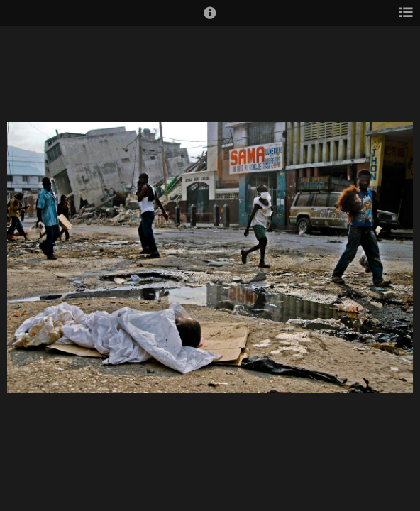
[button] (210, 19)
